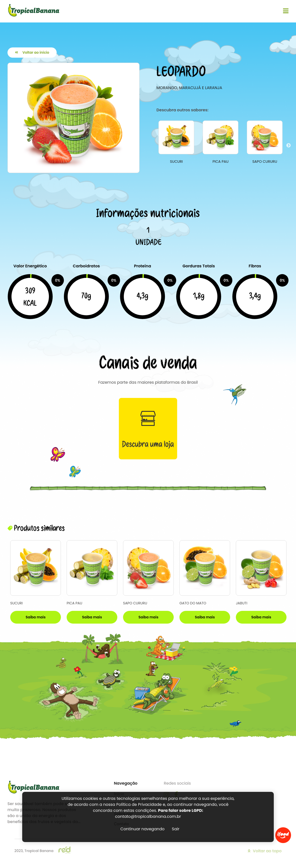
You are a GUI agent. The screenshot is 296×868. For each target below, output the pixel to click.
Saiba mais (36, 617)
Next (289, 146)
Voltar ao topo (265, 851)
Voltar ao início (32, 52)
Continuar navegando (142, 829)
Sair (176, 829)
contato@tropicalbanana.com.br (148, 816)
